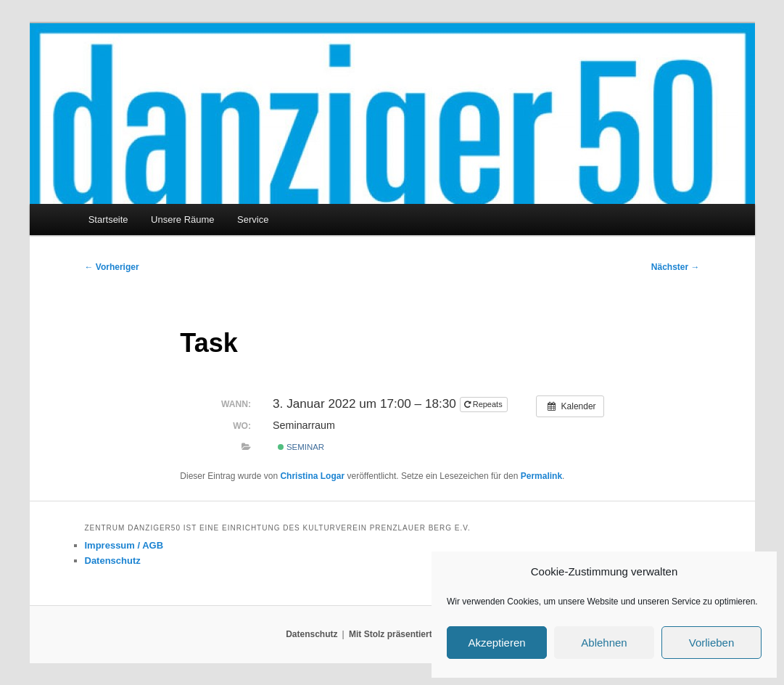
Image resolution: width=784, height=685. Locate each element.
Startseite (108, 220)
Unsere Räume (182, 220)
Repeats (484, 404)
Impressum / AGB (124, 545)
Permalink (541, 476)
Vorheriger (112, 267)
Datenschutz (113, 561)
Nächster (676, 267)
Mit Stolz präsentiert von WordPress (424, 634)
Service (253, 220)
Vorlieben (712, 643)
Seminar (301, 447)
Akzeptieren (496, 643)
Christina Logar (312, 476)
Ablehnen (604, 643)
